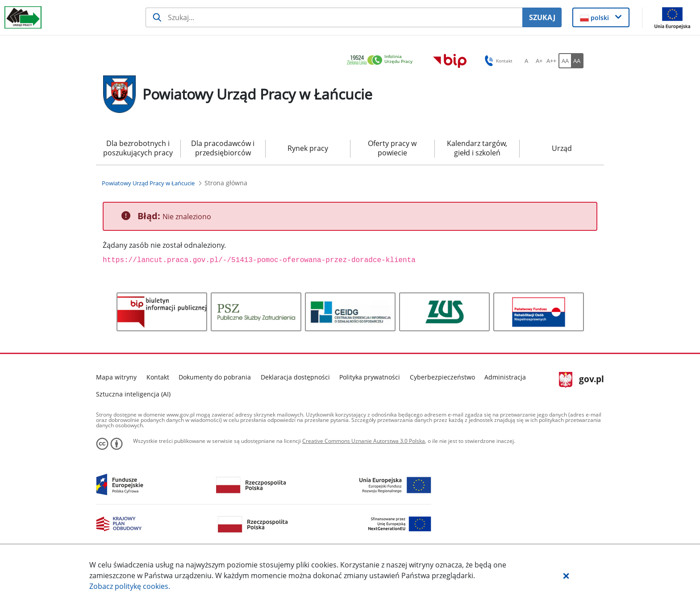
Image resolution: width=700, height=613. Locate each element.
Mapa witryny (116, 377)
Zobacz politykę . (130, 586)
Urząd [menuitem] (562, 148)
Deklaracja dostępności (295, 377)
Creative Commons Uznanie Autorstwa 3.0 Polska (364, 441)
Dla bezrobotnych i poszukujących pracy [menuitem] (138, 148)
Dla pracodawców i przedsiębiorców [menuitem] (223, 148)
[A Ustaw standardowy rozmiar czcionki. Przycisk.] (526, 61)
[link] (382, 60)
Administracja (505, 377)
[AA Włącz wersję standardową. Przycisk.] (565, 61)
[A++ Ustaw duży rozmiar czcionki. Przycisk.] (551, 61)
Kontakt (158, 377)
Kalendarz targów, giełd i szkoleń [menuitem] (477, 148)
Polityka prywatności (370, 377)
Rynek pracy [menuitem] (308, 148)
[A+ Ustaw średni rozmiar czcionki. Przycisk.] (539, 61)
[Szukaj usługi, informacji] (334, 17)
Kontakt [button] (497, 61)
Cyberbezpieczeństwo (442, 377)
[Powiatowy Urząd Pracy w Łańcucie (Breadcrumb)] (148, 183)
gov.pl (581, 380)
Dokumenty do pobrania (215, 377)
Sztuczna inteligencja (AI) (133, 394)
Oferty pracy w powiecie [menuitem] (392, 148)
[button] (566, 575)
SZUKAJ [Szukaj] (542, 17)
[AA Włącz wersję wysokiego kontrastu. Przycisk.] (577, 61)
